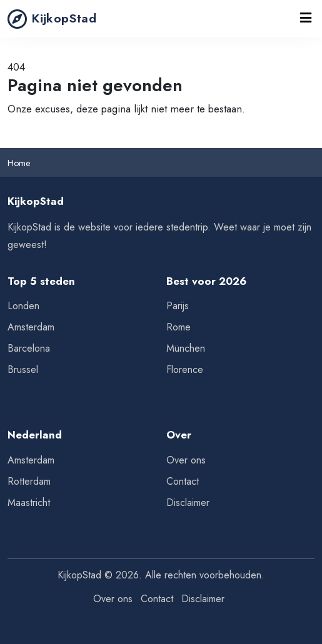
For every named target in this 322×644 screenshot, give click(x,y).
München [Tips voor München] (186, 348)
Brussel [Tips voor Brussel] (23, 369)
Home (19, 163)
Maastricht (29, 503)
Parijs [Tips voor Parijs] (178, 306)
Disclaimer (188, 503)
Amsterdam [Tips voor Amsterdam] (31, 327)
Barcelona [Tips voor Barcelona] (29, 348)
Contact (183, 481)
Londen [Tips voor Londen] (23, 306)
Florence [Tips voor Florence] (185, 369)
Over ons (186, 460)
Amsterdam (31, 460)
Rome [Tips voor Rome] (179, 327)
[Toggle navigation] (306, 19)
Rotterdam (29, 481)
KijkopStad (52, 19)
